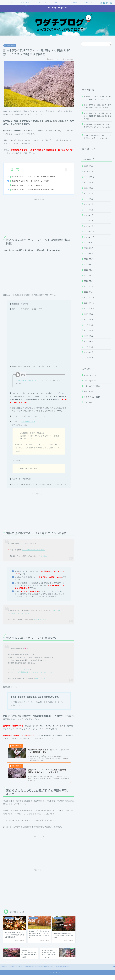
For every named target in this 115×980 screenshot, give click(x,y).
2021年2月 (89, 352)
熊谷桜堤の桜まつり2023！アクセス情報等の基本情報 (37, 177)
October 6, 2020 (47, 557)
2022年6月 (89, 265)
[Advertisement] (39, 218)
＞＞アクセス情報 (28, 422)
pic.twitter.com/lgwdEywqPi (42, 673)
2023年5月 (89, 204)
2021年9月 (89, 314)
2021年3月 (89, 347)
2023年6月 (89, 199)
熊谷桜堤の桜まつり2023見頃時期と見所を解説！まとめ (38, 190)
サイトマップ (90, 3)
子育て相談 (88, 392)
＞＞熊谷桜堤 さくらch (25, 381)
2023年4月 (89, 210)
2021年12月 (89, 297)
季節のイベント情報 (10, 46)
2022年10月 (89, 243)
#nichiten (57, 611)
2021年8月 (89, 319)
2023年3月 (89, 215)
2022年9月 (89, 248)
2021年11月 (89, 303)
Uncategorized (90, 381)
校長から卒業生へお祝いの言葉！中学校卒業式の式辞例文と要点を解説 (97, 106)
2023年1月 (89, 226)
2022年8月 (89, 254)
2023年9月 (89, 182)
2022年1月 (89, 292)
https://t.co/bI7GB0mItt (19, 673)
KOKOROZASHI (90, 375)
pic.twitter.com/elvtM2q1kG (19, 614)
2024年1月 (89, 171)
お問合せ (74, 3)
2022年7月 (89, 259)
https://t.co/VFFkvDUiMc (19, 670)
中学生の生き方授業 (92, 386)
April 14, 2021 (41, 679)
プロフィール (42, 3)
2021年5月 (89, 336)
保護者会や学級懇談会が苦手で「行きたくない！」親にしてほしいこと (97, 137)
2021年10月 (89, 308)
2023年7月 (89, 193)
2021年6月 (89, 330)
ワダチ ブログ (58, 8)
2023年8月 (89, 188)
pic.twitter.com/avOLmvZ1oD (33, 551)
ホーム (10, 3)
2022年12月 (89, 232)
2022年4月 (89, 276)
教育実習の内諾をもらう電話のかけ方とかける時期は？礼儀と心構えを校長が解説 (97, 116)
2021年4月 (89, 341)
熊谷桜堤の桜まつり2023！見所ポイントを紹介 (34, 181)
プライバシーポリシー (58, 4)
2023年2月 (89, 221)
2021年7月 (89, 325)
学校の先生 (88, 402)
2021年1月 (89, 358)
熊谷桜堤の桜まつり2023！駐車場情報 (31, 185)
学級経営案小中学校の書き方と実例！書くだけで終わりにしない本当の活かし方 (97, 127)
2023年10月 (89, 177)
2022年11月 (89, 237)
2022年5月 (89, 270)
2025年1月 (89, 166)
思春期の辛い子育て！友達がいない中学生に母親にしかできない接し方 (97, 98)
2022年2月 (89, 286)
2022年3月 (89, 281)
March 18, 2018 (40, 620)
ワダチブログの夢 (26, 4)
